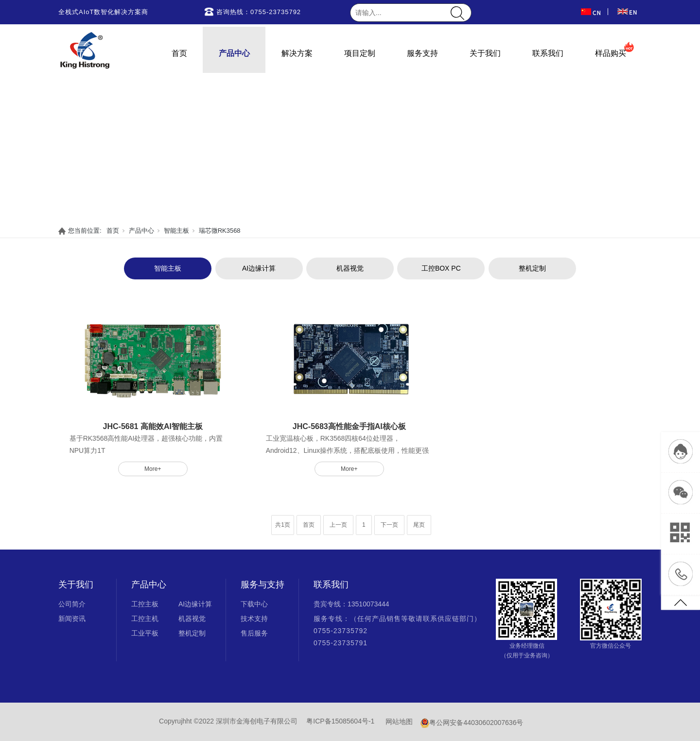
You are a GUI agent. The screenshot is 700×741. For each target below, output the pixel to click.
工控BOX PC (441, 268)
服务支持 (422, 53)
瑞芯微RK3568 (220, 231)
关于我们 (485, 53)
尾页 (419, 525)
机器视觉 (350, 268)
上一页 (338, 525)
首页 (179, 53)
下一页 (389, 525)
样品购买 (611, 53)
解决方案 (297, 53)
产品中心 (234, 53)
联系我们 (548, 53)
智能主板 (176, 231)
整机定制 (532, 268)
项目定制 (360, 53)
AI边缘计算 (259, 268)
